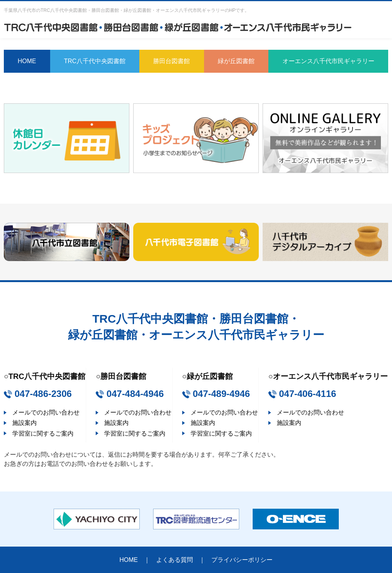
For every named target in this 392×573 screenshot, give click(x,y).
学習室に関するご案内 (43, 433)
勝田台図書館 (171, 61)
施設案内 (24, 423)
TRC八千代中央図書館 (95, 61)
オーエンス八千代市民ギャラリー (328, 61)
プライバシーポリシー (242, 560)
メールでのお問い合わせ (46, 412)
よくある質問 (175, 560)
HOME (27, 61)
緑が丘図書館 (236, 61)
